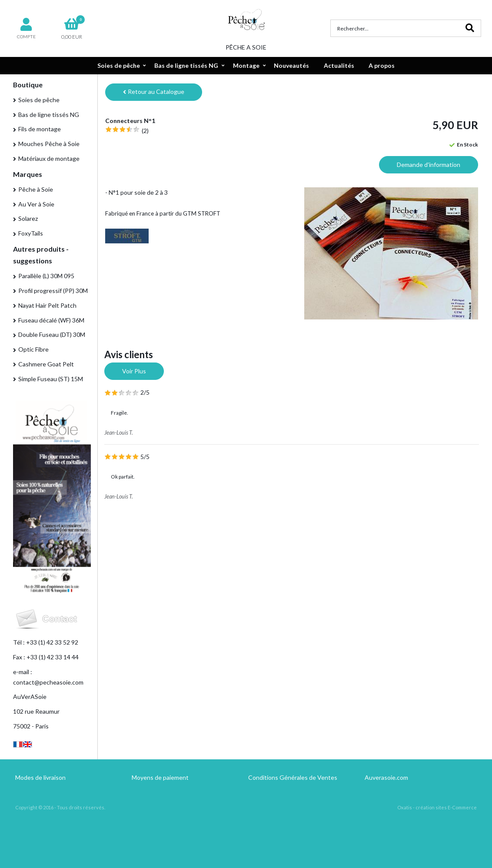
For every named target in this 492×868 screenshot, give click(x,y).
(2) (145, 131)
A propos (382, 65)
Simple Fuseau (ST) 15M (51, 379)
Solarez (28, 218)
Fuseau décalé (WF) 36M (51, 320)
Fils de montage (40, 129)
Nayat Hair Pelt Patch (47, 305)
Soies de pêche (119, 65)
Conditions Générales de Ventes (293, 777)
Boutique (28, 85)
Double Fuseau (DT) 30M (52, 334)
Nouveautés (291, 65)
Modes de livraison (40, 777)
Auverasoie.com (386, 777)
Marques (28, 174)
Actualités (339, 65)
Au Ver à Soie (36, 204)
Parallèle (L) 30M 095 (46, 276)
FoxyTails (31, 233)
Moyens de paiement (160, 777)
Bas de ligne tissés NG (186, 65)
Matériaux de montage (49, 158)
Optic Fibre (33, 349)
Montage (246, 65)
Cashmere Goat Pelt (46, 364)
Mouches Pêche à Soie (49, 144)
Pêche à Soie (36, 189)
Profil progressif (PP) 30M (53, 291)
